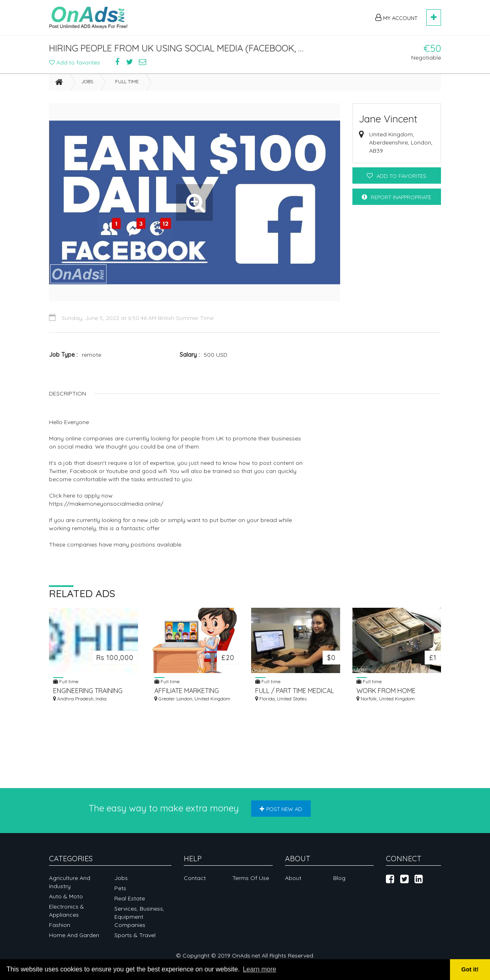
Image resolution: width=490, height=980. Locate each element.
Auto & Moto (66, 896)
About (293, 878)
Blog (339, 878)
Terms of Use (251, 878)
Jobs (87, 84)
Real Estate (130, 898)
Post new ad (281, 809)
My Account (396, 18)
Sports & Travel (135, 935)
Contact (195, 878)
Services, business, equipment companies (139, 917)
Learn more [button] (260, 969)
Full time (127, 84)
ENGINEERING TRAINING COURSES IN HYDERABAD (91, 693)
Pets (120, 888)
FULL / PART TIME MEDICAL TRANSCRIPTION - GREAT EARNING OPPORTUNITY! (295, 693)
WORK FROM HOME (386, 693)
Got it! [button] (470, 969)
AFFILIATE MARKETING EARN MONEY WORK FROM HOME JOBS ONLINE (187, 693)
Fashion (60, 925)
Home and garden (74, 935)
